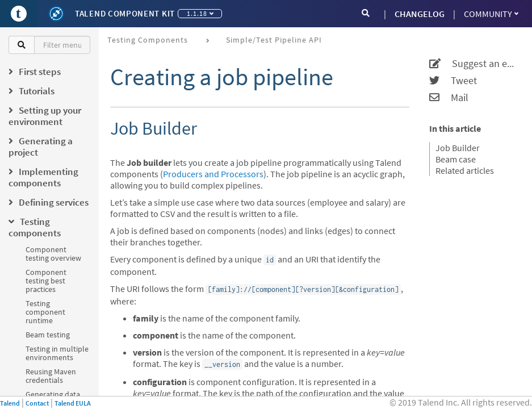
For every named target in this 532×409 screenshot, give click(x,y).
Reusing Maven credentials (51, 376)
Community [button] (491, 14)
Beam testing (48, 335)
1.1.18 (200, 13)
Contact (37, 403)
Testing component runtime (45, 312)
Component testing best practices (46, 281)
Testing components (148, 40)
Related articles (465, 170)
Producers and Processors (213, 174)
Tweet (453, 81)
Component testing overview (53, 254)
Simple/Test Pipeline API (274, 40)
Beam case (456, 159)
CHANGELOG (420, 14)
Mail (449, 98)
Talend (10, 403)
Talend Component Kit (125, 13)
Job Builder (458, 148)
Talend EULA (73, 403)
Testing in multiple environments (57, 353)
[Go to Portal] (19, 14)
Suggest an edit (474, 64)
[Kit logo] (56, 14)
